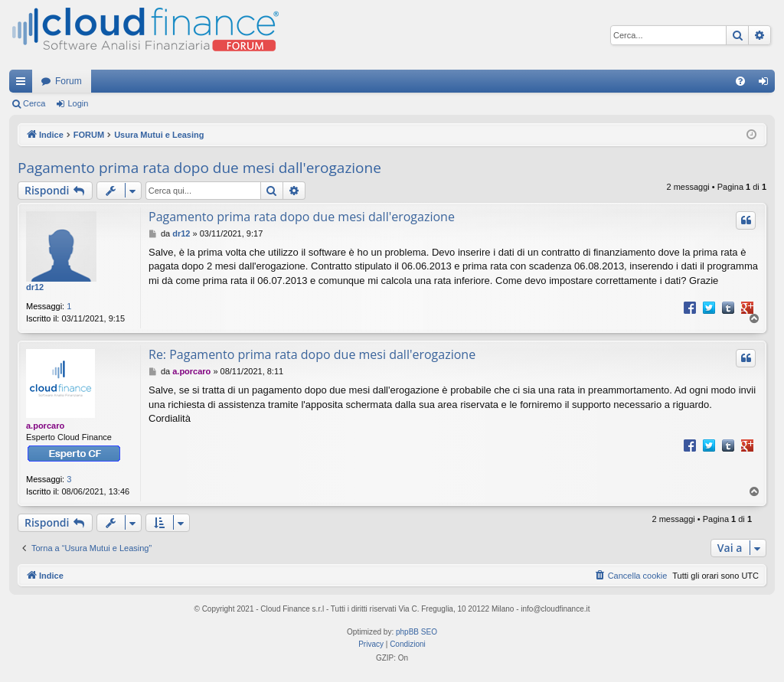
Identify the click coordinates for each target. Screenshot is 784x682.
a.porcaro (45, 426)
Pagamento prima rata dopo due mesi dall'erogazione (199, 168)
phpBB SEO (416, 632)
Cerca (34, 103)
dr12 (35, 287)
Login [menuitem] (767, 84)
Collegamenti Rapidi (24, 84)
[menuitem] (740, 81)
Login (78, 103)
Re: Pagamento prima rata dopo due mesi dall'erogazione (312, 354)
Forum (69, 81)
